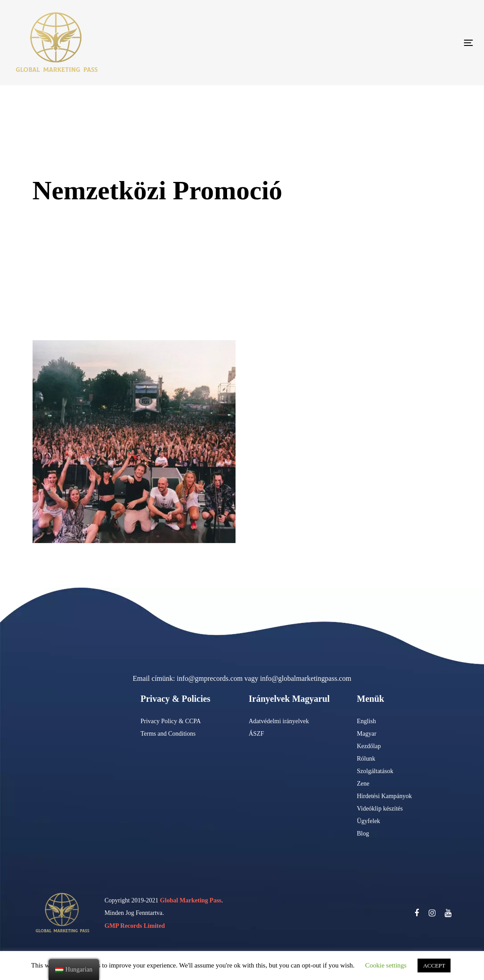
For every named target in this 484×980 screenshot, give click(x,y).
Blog (363, 834)
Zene (363, 784)
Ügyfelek (368, 821)
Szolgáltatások (375, 771)
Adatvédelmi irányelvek (279, 721)
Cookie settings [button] (386, 965)
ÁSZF (256, 734)
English (366, 721)
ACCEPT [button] (434, 966)
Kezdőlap (369, 746)
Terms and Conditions (168, 734)
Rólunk (366, 759)
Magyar (367, 734)
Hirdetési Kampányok (384, 796)
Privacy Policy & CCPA (171, 721)
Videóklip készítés (380, 809)
